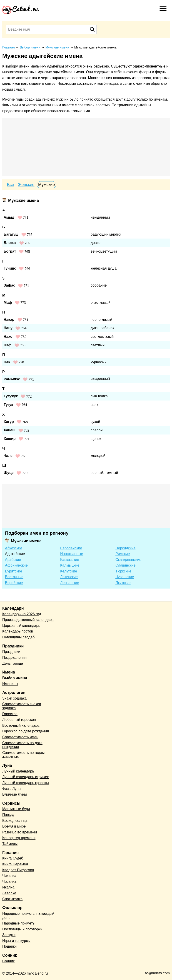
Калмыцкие (70, 565)
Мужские (46, 185)
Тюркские (123, 571)
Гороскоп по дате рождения (26, 731)
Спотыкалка (12, 899)
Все (11, 185)
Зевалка (9, 893)
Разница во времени (20, 832)
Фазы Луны (12, 789)
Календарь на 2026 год (22, 614)
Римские (123, 554)
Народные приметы (19, 923)
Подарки (9, 946)
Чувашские (125, 577)
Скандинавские (128, 560)
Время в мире (14, 826)
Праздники (11, 652)
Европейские (71, 548)
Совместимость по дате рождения (22, 745)
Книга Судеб (13, 858)
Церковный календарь (21, 626)
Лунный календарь (18, 771)
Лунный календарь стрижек (25, 777)
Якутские (123, 583)
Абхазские (14, 548)
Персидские (125, 548)
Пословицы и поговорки (22, 929)
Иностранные (72, 554)
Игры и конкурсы (16, 941)
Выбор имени (15, 678)
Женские (26, 185)
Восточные (14, 577)
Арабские (13, 560)
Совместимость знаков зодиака (22, 706)
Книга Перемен (15, 864)
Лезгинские (70, 583)
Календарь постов (18, 631)
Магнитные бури (16, 809)
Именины (10, 684)
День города (13, 663)
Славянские (125, 565)
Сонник (8, 961)
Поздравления (14, 658)
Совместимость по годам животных (23, 755)
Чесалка (9, 882)
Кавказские (70, 560)
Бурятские (14, 571)
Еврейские (14, 583)
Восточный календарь (21, 725)
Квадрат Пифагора (18, 870)
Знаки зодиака (14, 698)
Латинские (69, 577)
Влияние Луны (15, 794)
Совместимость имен (20, 737)
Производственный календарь (28, 620)
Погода (8, 815)
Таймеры (10, 844)
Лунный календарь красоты (26, 783)
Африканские (16, 565)
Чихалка (9, 876)
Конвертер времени (19, 838)
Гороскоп (10, 714)
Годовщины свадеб (18, 637)
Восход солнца (15, 821)
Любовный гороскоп (19, 720)
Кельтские (69, 571)
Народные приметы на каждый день (28, 916)
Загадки (9, 935)
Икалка (8, 887)
